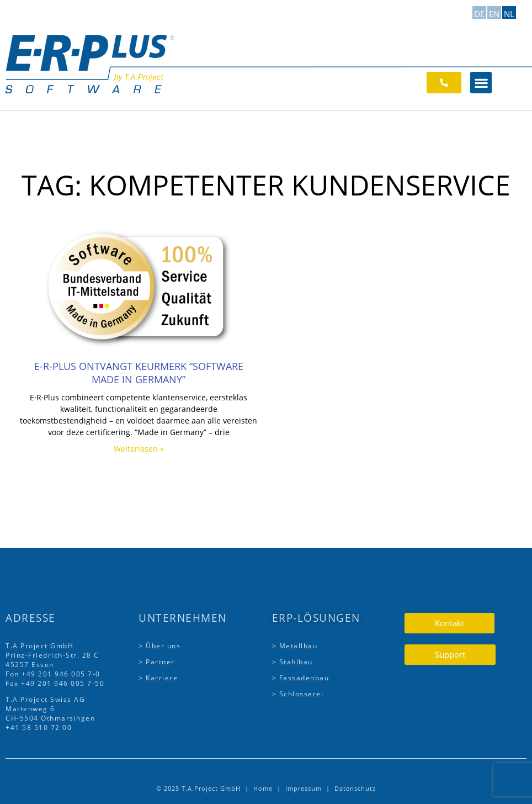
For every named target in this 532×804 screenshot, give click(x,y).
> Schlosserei (298, 694)
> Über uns (159, 646)
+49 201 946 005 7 (57, 674)
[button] (481, 83)
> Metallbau (295, 646)
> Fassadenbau (301, 678)
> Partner (157, 662)
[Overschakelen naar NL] (509, 12)
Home (263, 788)
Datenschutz (355, 788)
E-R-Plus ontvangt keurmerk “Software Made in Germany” (139, 373)
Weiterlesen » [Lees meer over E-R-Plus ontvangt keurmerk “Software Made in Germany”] (139, 449)
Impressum (304, 788)
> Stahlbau (292, 662)
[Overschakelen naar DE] (479, 12)
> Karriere (158, 678)
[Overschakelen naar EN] (494, 12)
